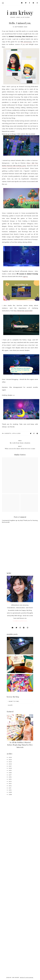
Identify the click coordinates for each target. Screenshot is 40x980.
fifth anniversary (26, 42)
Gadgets (8, 433)
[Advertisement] (20, 820)
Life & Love (16, 433)
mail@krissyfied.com (20, 621)
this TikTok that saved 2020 (23, 311)
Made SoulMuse (27, 978)
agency (25, 276)
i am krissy (20, 13)
